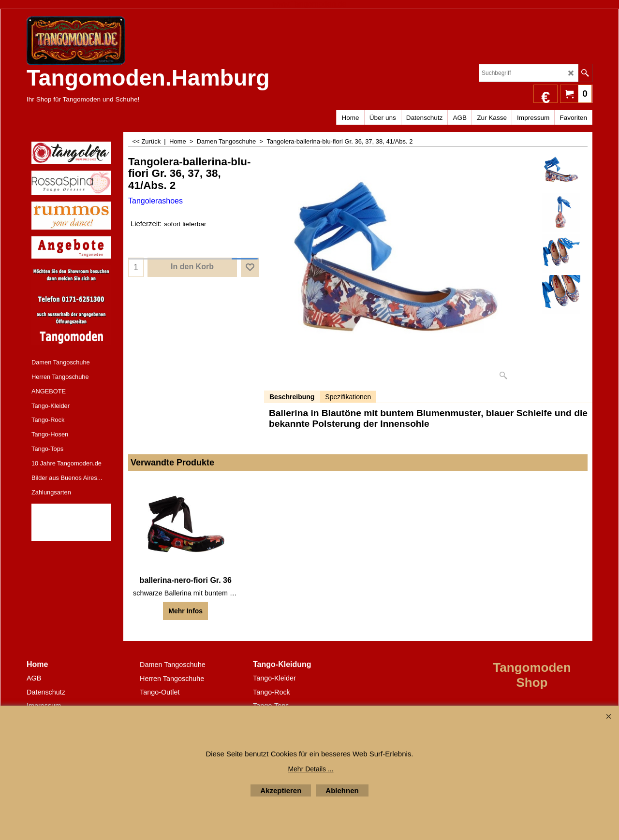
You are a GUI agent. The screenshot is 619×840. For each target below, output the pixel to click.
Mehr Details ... (310, 769)
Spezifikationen (348, 397)
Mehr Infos (185, 611)
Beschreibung (292, 397)
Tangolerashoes (155, 201)
